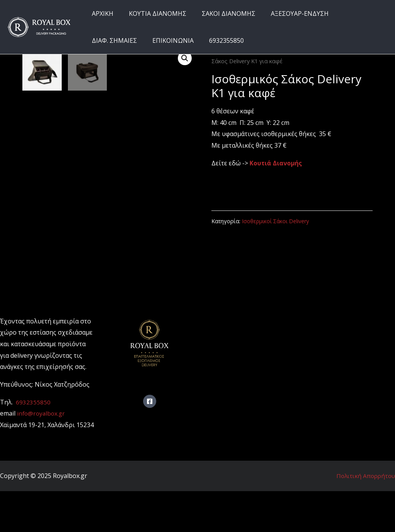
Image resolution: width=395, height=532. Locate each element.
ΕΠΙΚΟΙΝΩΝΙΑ (111, 40)
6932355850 (161, 40)
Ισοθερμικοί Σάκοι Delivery (277, 221)
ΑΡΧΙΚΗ (101, 13)
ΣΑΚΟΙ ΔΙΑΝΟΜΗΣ (221, 13)
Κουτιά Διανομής (277, 163)
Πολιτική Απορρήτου (364, 516)
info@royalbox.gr (42, 454)
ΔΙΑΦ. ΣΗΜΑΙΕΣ (353, 13)
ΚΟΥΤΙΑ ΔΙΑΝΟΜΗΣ (153, 13)
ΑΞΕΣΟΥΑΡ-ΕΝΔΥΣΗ (289, 13)
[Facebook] (150, 442)
